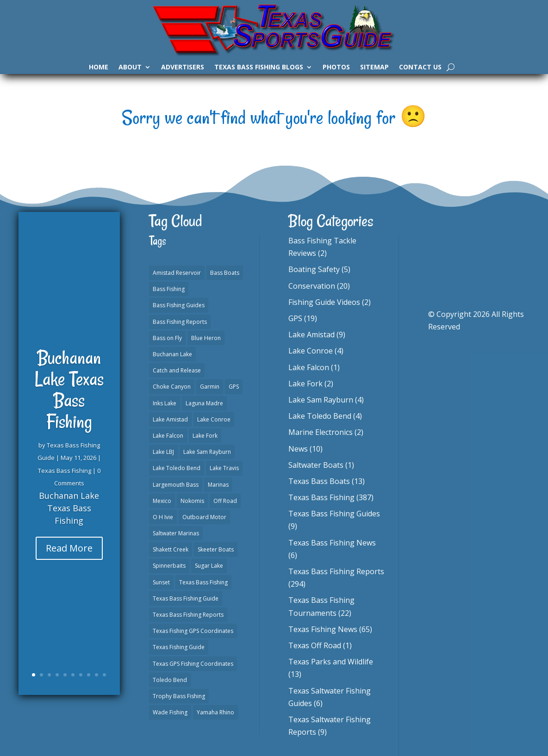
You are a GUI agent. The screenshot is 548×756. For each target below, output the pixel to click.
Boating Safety (314, 269)
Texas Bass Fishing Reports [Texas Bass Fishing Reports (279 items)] (188, 615)
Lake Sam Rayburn (321, 400)
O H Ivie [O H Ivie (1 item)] (163, 517)
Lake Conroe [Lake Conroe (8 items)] (214, 419)
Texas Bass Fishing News (332, 543)
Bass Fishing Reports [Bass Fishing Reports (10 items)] (180, 322)
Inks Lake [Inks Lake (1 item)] (165, 403)
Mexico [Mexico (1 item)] (162, 501)
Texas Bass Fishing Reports (336, 571)
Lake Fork (305, 384)
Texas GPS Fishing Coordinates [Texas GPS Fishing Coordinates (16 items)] (193, 664)
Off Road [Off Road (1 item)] (225, 501)
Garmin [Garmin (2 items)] (210, 387)
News (298, 449)
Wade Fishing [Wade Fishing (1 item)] (170, 712)
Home (99, 68)
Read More (69, 557)
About (130, 68)
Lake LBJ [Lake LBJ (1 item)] (163, 452)
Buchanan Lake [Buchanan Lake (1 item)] (172, 354)
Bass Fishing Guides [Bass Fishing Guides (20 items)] (179, 305)
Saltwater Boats (316, 465)
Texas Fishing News (323, 629)
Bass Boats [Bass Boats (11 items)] (225, 273)
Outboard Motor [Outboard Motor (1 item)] (204, 517)
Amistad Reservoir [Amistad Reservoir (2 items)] (177, 273)
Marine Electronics (321, 432)
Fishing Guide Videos (324, 302)
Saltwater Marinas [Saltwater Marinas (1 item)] (176, 533)
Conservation (312, 286)
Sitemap (374, 68)
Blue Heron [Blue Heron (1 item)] (206, 338)
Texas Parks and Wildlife (331, 662)
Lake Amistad (311, 335)
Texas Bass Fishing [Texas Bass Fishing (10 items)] (203, 582)
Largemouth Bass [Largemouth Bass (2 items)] (176, 485)
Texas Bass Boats (319, 481)
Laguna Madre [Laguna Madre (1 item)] (204, 403)
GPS (295, 318)
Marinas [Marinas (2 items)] (218, 485)
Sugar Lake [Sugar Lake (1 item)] (209, 566)
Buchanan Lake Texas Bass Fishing (69, 399)
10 (104, 675)
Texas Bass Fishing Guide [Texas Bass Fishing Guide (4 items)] (186, 598)
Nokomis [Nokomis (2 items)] (192, 501)
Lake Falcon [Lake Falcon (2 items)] (168, 436)
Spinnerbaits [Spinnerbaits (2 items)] (169, 566)
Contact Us (420, 68)
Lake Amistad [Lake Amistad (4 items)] (170, 419)
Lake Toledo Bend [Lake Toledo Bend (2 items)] (177, 468)
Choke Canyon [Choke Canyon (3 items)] (172, 387)
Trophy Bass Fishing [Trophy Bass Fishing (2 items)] (179, 696)
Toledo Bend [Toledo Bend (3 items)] (170, 680)
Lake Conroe (311, 351)
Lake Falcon (309, 367)
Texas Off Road (315, 645)
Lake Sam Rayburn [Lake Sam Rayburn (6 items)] (207, 452)
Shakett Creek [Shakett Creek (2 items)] (171, 549)
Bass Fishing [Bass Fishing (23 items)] (169, 289)
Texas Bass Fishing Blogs (259, 68)
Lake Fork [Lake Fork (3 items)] (205, 436)
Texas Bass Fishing (65, 479)
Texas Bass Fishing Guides (334, 514)
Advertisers (183, 68)
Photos (336, 68)
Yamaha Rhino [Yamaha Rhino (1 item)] (215, 712)
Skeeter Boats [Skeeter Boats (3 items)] (216, 549)
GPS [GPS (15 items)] (234, 387)
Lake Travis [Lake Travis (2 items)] (224, 468)
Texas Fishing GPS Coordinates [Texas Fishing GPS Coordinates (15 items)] (193, 631)
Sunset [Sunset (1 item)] (161, 582)
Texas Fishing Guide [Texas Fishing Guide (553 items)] (179, 647)
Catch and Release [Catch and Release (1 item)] (177, 370)
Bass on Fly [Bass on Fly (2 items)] (167, 338)
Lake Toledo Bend (320, 416)
